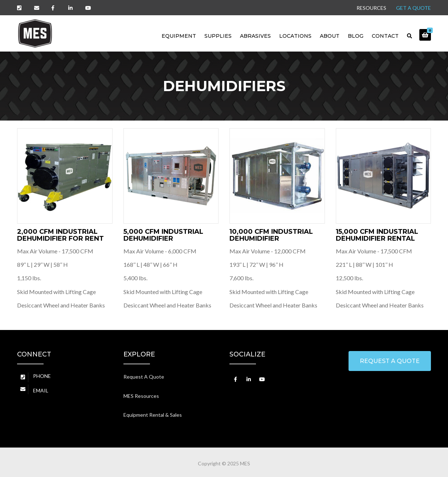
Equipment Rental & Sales (153, 415)
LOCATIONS (295, 36)
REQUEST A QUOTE (390, 361)
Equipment (179, 36)
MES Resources (141, 396)
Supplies (218, 36)
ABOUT (330, 36)
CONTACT (385, 36)
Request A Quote (144, 377)
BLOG (356, 36)
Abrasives (255, 36)
